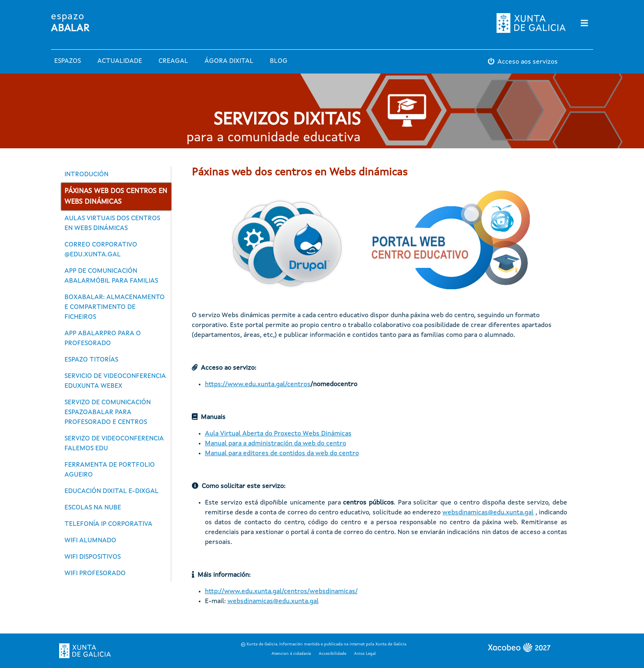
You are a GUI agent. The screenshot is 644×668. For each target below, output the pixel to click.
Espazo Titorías (91, 360)
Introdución (86, 175)
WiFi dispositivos (93, 557)
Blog (279, 61)
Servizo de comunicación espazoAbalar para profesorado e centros (108, 412)
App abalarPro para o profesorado (103, 339)
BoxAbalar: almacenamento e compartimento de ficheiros (115, 307)
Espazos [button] (68, 61)
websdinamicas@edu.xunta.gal (488, 513)
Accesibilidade (332, 654)
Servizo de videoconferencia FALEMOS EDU (114, 444)
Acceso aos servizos (528, 62)
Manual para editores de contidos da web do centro (282, 454)
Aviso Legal (365, 654)
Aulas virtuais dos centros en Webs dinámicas (112, 223)
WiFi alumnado (90, 541)
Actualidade (120, 61)
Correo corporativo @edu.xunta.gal (101, 250)
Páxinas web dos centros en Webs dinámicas (116, 197)
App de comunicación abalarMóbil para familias (111, 276)
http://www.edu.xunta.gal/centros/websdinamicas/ (281, 592)
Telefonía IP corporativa (108, 524)
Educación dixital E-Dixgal (112, 491)
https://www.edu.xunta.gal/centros (258, 385)
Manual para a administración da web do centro (276, 444)
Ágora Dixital (229, 61)
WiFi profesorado (95, 574)
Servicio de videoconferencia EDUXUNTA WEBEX (115, 381)
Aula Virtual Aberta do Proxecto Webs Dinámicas (278, 434)
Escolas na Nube (93, 508)
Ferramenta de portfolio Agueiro (110, 470)
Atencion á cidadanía (291, 654)
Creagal (173, 61)
